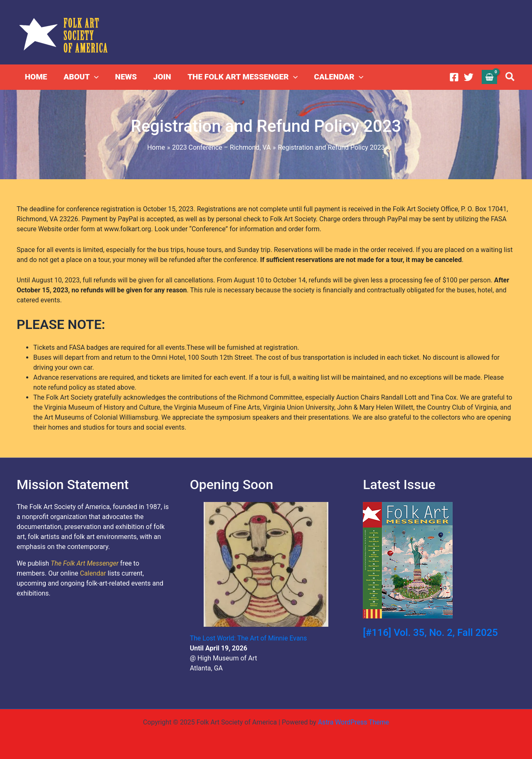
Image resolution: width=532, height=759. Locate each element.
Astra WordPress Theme (353, 722)
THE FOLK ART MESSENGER (240, 77)
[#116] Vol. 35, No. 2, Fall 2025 (431, 633)
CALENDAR (335, 77)
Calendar (93, 573)
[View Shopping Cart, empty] (490, 77)
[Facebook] (454, 77)
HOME (36, 77)
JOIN (160, 77)
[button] (510, 77)
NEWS (124, 77)
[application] (93, 77)
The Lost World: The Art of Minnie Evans (249, 638)
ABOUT (80, 77)
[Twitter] (469, 77)
